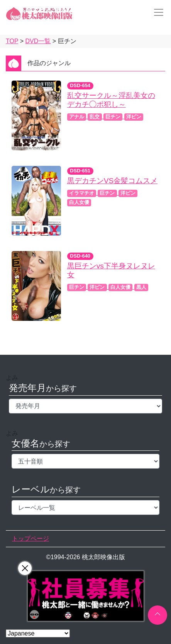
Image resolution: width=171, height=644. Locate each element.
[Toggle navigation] (156, 12)
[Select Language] (38, 633)
